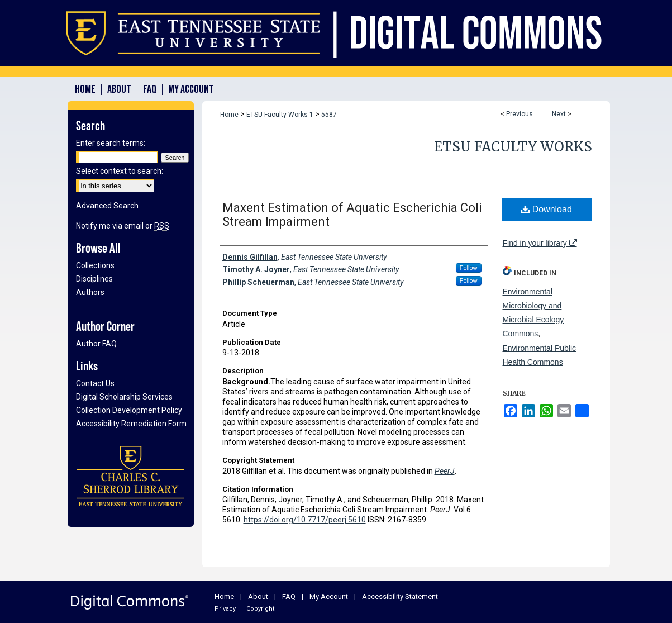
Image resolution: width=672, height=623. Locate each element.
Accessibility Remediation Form (131, 424)
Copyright (260, 609)
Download (547, 209)
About (258, 596)
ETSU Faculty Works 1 (280, 115)
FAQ (289, 596)
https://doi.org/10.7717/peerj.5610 (305, 520)
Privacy (225, 609)
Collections (95, 265)
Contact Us (95, 383)
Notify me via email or (123, 226)
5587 (329, 115)
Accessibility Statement (400, 596)
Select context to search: (120, 171)
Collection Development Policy (129, 410)
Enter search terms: (111, 143)
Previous (520, 114)
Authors (90, 292)
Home (229, 115)
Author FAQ (96, 344)
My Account (329, 596)
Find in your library (540, 243)
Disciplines (94, 279)
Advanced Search (107, 206)
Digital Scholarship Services (124, 397)
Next (559, 114)
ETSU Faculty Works (513, 147)
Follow (469, 268)
